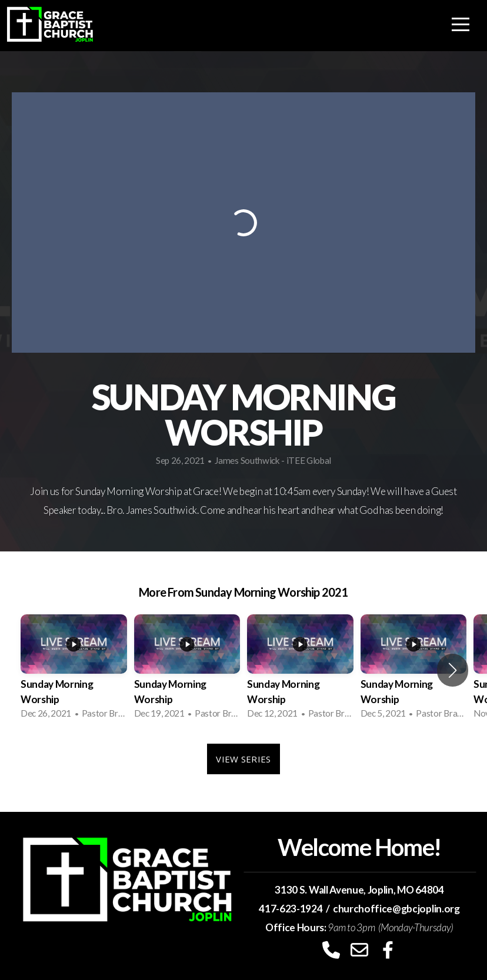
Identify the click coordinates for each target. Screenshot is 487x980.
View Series (243, 759)
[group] (74, 670)
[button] (453, 670)
